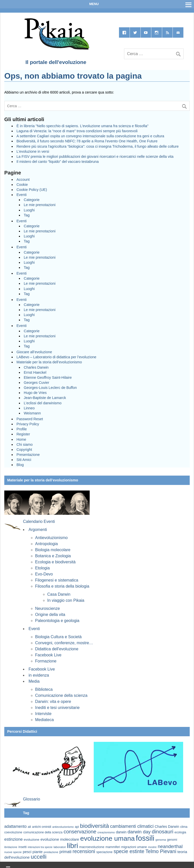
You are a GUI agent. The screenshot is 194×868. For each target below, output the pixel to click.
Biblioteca (44, 689)
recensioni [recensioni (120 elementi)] (84, 851)
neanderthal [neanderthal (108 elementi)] (170, 846)
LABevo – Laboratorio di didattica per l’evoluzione (56, 357)
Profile (22, 429)
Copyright (24, 450)
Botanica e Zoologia (53, 556)
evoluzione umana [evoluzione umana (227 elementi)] (108, 838)
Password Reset (30, 419)
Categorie (32, 200)
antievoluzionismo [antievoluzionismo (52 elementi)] (63, 827)
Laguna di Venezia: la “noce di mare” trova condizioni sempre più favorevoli (77, 131)
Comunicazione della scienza (61, 695)
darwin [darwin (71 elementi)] (121, 832)
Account (23, 180)
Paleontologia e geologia (57, 621)
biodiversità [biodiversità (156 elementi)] (94, 826)
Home (21, 439)
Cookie (22, 185)
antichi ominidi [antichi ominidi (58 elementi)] (42, 827)
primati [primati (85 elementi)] (65, 852)
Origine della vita (50, 615)
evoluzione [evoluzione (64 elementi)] (32, 840)
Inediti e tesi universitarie (57, 708)
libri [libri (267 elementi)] (72, 845)
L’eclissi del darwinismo (43, 403)
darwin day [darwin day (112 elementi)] (139, 832)
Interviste (43, 714)
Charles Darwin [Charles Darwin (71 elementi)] (167, 827)
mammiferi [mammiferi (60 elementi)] (113, 847)
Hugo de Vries (35, 393)
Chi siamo (25, 444)
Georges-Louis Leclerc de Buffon (50, 388)
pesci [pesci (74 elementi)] (27, 852)
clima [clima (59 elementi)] (184, 827)
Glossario (32, 799)
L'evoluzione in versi (33, 151)
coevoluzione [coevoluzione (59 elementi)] (13, 832)
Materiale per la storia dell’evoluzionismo (49, 362)
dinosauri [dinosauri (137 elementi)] (163, 831)
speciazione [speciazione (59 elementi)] (104, 852)
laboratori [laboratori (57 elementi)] (60, 847)
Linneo (29, 408)
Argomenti (38, 530)
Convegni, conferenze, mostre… (64, 643)
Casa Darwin (59, 594)
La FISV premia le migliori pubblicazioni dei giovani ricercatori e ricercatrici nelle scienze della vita (95, 157)
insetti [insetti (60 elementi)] (22, 847)
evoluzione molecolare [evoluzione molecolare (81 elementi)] (60, 839)
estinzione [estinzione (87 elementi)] (14, 839)
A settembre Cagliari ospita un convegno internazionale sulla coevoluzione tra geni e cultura (90, 136)
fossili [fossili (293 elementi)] (145, 838)
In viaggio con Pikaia (66, 600)
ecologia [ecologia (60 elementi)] (180, 832)
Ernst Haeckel (35, 372)
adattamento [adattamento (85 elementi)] (15, 826)
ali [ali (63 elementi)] (29, 827)
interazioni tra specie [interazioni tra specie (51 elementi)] (40, 847)
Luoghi (29, 210)
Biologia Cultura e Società (58, 637)
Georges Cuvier (37, 383)
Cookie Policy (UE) (32, 190)
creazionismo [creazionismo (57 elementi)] (106, 832)
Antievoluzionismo (51, 538)
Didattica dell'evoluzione (57, 649)
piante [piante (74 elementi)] (38, 852)
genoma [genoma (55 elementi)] (161, 840)
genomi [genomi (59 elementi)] (172, 840)
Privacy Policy (28, 424)
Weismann (32, 413)
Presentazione (28, 455)
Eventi (21, 195)
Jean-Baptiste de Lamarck (45, 398)
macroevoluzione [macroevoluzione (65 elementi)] (92, 847)
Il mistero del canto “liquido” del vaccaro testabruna (58, 162)
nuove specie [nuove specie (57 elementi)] (13, 852)
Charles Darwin (36, 367)
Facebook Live (48, 655)
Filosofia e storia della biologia (62, 586)
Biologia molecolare (53, 550)
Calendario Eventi (39, 521)
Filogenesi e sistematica (57, 580)
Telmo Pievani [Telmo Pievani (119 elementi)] (161, 851)
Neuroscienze (47, 608)
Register (23, 434)
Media (34, 681)
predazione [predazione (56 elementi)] (51, 852)
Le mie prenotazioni (40, 205)
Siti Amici (24, 460)
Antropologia (46, 544)
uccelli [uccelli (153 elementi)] (39, 857)
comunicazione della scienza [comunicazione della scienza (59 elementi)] (43, 832)
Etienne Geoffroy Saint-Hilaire (48, 377)
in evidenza (39, 675)
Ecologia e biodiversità (55, 562)
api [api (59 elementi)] (77, 827)
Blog (20, 465)
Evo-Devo (44, 574)
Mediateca (44, 720)
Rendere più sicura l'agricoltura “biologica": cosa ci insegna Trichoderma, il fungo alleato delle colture (98, 146)
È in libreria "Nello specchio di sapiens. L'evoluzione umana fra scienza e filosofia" (82, 126)
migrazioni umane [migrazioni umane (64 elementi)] (134, 847)
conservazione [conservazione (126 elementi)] (80, 832)
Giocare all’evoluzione (34, 352)
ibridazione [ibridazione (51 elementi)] (11, 847)
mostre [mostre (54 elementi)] (152, 847)
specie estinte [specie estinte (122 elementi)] (129, 851)
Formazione (46, 661)
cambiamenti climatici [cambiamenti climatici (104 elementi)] (132, 826)
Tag (27, 215)
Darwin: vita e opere (53, 702)
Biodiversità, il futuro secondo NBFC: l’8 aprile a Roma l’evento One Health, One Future (87, 141)
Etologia (42, 568)
